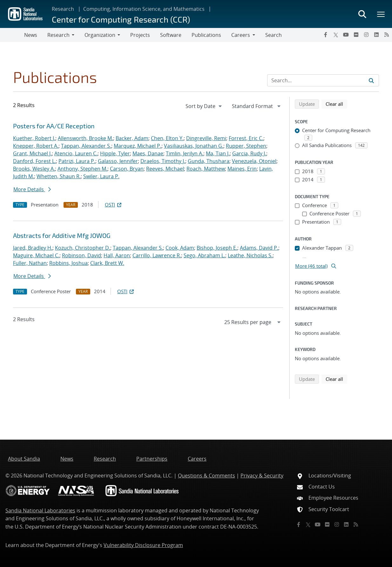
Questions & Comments (206, 476)
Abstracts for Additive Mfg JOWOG (62, 235)
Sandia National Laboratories (40, 510)
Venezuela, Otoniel (254, 161)
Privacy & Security (262, 476)
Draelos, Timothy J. (163, 161)
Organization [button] (100, 35)
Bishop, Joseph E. (217, 248)
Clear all (336, 104)
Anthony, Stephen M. (82, 169)
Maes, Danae (148, 153)
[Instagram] (366, 35)
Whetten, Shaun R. (59, 176)
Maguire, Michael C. (36, 255)
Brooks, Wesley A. (34, 169)
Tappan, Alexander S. (86, 146)
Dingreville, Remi (206, 138)
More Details (32, 189)
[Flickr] (356, 35)
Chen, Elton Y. (167, 138)
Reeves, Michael (165, 169)
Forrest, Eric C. (246, 138)
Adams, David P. (259, 248)
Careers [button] (241, 35)
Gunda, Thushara (209, 161)
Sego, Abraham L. (204, 255)
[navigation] (204, 106)
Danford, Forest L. (34, 161)
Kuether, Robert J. (34, 138)
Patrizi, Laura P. (77, 161)
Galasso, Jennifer (118, 161)
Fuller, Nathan (30, 263)
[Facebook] (326, 35)
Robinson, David (81, 255)
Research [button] (58, 35)
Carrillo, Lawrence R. (157, 255)
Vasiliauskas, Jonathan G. (194, 146)
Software (171, 35)
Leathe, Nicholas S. (250, 255)
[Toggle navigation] (12, 35)
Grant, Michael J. (32, 153)
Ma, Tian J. (218, 153)
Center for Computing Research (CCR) (121, 19)
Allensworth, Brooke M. (85, 138)
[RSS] (387, 35)
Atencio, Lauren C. (76, 153)
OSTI (114, 205)
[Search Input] (323, 80)
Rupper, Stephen (246, 146)
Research (63, 9)
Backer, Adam (132, 138)
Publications (206, 35)
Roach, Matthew (206, 169)
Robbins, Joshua (68, 263)
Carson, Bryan (127, 169)
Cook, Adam (180, 248)
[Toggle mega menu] (381, 14)
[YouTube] (346, 35)
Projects (140, 35)
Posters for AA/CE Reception (54, 126)
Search (274, 35)
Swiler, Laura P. (101, 176)
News (31, 35)
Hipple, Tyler (115, 153)
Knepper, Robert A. (36, 146)
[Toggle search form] (362, 14)
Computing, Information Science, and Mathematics (144, 9)
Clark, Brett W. (107, 263)
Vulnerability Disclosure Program (143, 545)
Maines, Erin (242, 169)
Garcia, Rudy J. (249, 153)
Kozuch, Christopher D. (83, 248)
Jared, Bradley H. (33, 248)
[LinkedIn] (376, 35)
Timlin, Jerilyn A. (185, 153)
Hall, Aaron (117, 255)
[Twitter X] (336, 35)
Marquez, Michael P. (138, 146)
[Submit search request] (371, 80)
